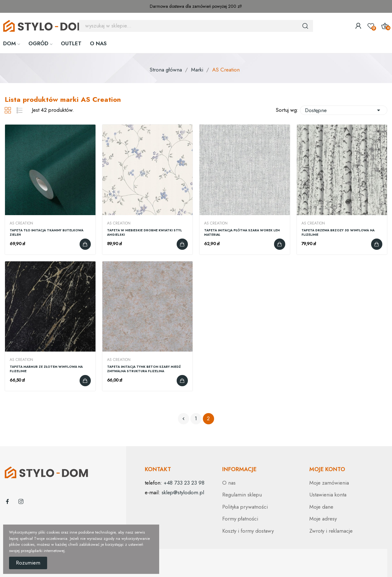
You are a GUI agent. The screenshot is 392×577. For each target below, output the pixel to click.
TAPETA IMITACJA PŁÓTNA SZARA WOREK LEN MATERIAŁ (242, 233)
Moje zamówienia (329, 483)
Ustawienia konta (328, 495)
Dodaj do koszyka (85, 244)
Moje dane (321, 507)
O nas (229, 483)
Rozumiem (28, 563)
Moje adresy (323, 519)
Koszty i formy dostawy (248, 531)
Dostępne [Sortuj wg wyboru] (344, 110)
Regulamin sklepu (242, 495)
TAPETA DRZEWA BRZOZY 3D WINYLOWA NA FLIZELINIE (338, 233)
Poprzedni (184, 419)
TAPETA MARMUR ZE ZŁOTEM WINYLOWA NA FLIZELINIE (46, 369)
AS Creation (21, 223)
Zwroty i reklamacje (331, 531)
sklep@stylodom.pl (183, 492)
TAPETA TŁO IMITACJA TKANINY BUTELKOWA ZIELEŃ (47, 233)
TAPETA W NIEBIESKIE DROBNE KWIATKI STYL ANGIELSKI (145, 233)
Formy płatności (240, 519)
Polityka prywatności (245, 507)
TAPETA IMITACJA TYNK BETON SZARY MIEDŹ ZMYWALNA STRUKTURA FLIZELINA (144, 369)
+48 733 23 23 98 (184, 483)
